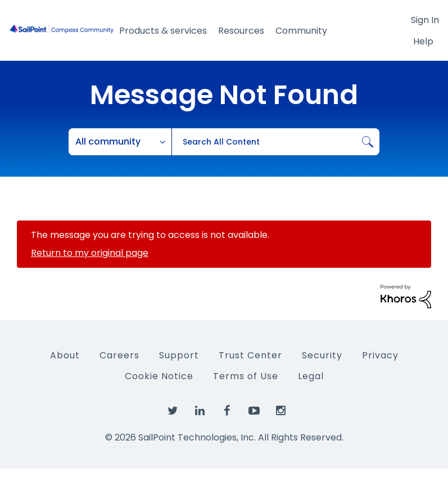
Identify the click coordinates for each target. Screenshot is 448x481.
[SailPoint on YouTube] (254, 411)
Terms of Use (246, 376)
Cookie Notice (159, 376)
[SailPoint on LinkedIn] (200, 411)
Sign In (425, 20)
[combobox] (275, 142)
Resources (241, 31)
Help (423, 41)
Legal (311, 376)
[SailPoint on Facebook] (227, 411)
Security (322, 355)
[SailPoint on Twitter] (173, 411)
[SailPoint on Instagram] (281, 411)
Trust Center (250, 355)
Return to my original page (90, 253)
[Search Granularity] (120, 142)
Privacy (380, 355)
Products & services (163, 31)
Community (301, 31)
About (65, 355)
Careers (119, 355)
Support (179, 355)
